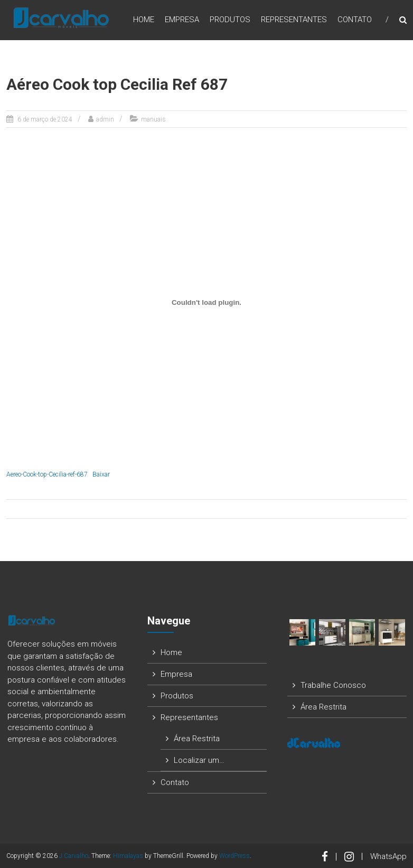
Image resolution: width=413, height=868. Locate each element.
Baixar (101, 474)
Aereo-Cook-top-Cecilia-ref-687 (47, 474)
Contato (355, 21)
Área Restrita (197, 739)
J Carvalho (74, 856)
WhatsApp (388, 856)
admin (105, 119)
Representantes (294, 21)
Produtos (230, 21)
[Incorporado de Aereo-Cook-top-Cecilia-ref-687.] (207, 302)
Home (144, 21)
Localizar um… (199, 760)
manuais (153, 119)
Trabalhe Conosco (333, 685)
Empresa (182, 21)
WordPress (234, 856)
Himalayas (128, 856)
